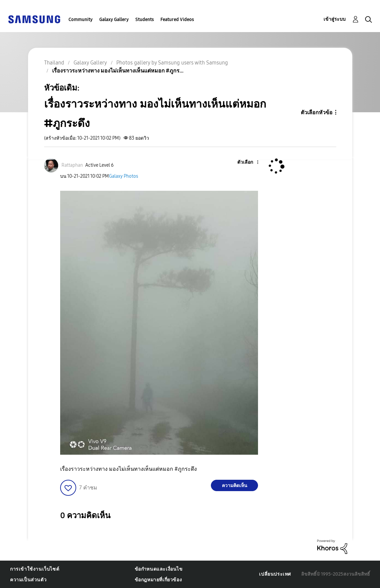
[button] (247, 163)
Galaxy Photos (123, 176)
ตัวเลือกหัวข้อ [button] (317, 112)
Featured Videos (177, 20)
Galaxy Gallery (114, 20)
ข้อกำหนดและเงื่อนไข (159, 569)
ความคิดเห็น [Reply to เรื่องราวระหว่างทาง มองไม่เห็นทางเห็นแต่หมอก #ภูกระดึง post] (235, 486)
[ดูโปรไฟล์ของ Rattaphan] (72, 165)
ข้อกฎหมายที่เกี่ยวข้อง (158, 580)
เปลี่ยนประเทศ (275, 574)
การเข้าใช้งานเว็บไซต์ (35, 569)
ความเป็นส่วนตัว (28, 580)
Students (145, 20)
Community (81, 20)
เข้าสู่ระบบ (335, 19)
